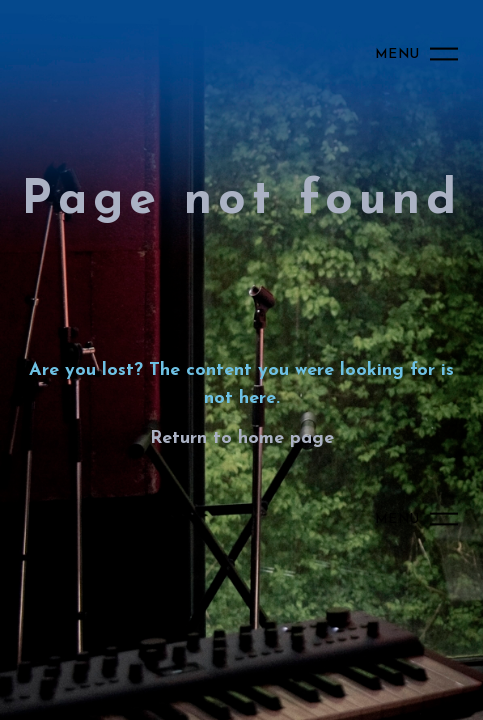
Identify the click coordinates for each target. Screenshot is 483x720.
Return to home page (242, 438)
